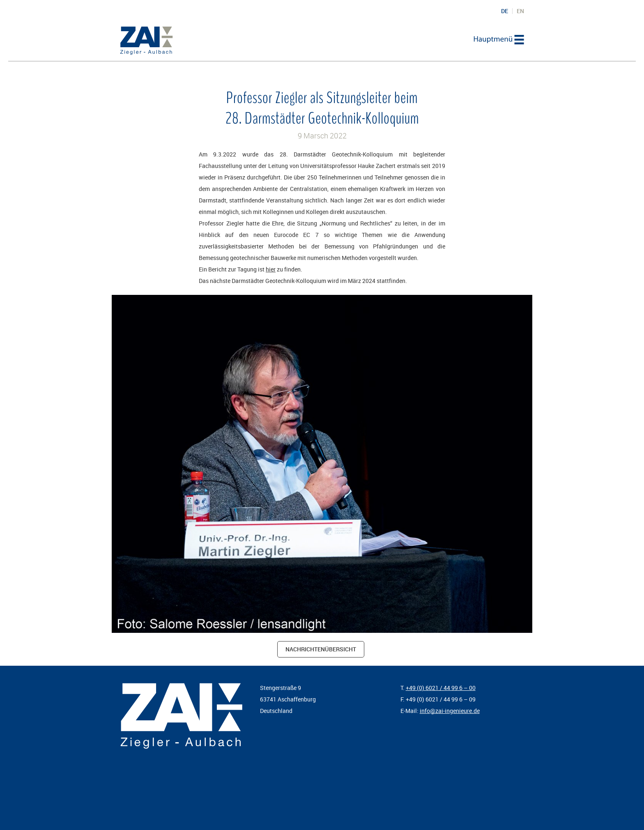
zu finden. (289, 269)
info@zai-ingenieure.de (450, 711)
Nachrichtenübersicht (321, 649)
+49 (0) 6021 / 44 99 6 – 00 (441, 688)
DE (505, 11)
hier (271, 269)
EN (520, 11)
